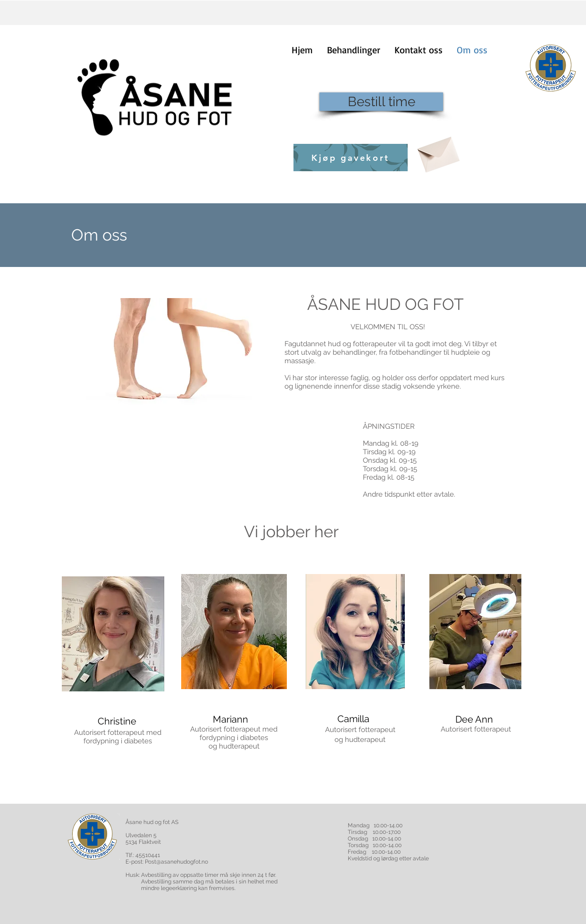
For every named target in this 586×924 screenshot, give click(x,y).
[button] (354, 50)
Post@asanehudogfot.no (176, 862)
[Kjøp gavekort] (351, 158)
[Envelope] (437, 151)
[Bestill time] (381, 102)
